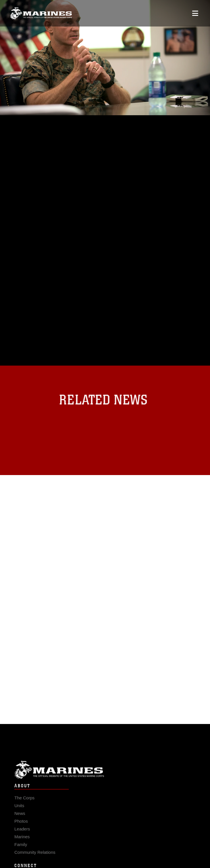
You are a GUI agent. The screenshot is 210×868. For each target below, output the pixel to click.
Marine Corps (105, 774)
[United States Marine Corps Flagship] (41, 13)
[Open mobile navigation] (195, 13)
